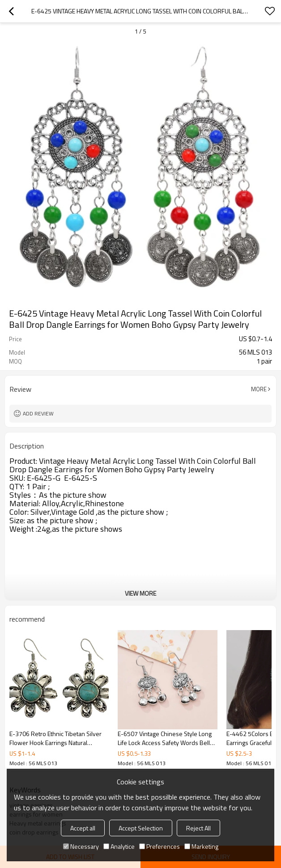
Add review (38, 413)
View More (140, 593)
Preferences (160, 846)
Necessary (81, 846)
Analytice (119, 846)
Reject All (198, 828)
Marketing (201, 846)
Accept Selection (141, 828)
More (259, 389)
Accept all (83, 828)
